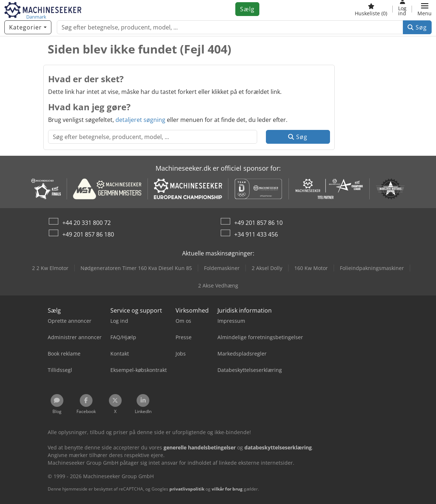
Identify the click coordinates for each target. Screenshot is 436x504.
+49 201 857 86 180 (88, 234)
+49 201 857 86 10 (258, 223)
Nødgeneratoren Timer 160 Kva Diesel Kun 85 (136, 268)
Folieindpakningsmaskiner (372, 268)
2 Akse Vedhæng (218, 285)
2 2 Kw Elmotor (50, 268)
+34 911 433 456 (256, 234)
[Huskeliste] (371, 9)
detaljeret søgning (140, 120)
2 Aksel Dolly (267, 268)
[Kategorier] (28, 27)
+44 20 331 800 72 (87, 223)
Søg (417, 27)
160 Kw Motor (311, 268)
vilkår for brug (227, 489)
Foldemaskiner (222, 268)
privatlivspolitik (187, 489)
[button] (425, 9)
